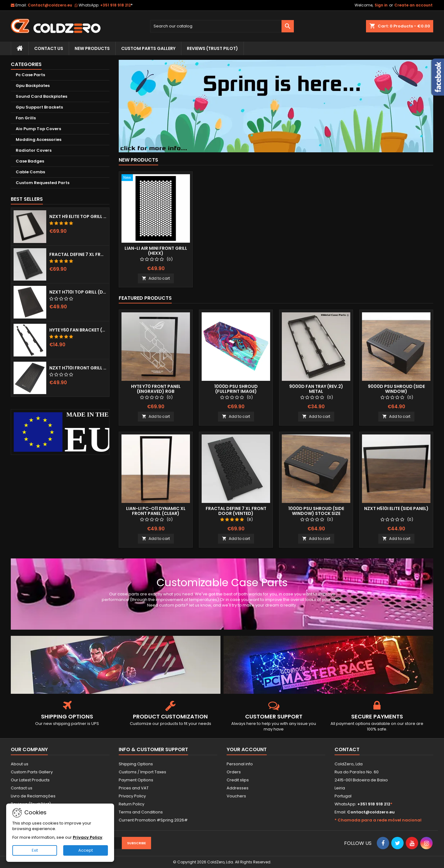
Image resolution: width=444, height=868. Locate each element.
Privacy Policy (132, 796)
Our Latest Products (30, 780)
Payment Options (136, 780)
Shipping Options (136, 764)
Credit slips (238, 780)
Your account (247, 749)
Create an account (413, 5)
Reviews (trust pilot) (212, 48)
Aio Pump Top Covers (38, 129)
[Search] (222, 26)
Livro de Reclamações (33, 796)
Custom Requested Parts (43, 183)
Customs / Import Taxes (142, 772)
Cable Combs (30, 172)
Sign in (381, 5)
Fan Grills (26, 118)
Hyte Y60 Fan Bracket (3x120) (78, 330)
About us (20, 764)
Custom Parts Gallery (148, 48)
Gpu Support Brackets (39, 107)
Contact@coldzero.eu (50, 5)
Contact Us (49, 48)
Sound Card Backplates (41, 96)
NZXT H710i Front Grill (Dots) (78, 368)
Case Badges (30, 161)
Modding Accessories (39, 140)
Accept (86, 850)
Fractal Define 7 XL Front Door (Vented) (78, 254)
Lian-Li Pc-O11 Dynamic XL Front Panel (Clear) (156, 511)
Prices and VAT (134, 788)
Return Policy (132, 804)
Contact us (22, 788)
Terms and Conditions (141, 812)
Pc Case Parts (30, 75)
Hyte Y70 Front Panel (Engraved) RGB (156, 389)
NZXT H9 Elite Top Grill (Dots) (78, 216)
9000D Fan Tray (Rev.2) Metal (316, 389)
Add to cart (156, 278)
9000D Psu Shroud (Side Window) (396, 389)
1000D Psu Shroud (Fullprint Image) (236, 389)
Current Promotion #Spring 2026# (153, 820)
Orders (234, 772)
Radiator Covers (34, 150)
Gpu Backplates (33, 86)
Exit (35, 850)
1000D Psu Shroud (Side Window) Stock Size (316, 511)
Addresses (238, 788)
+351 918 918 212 (116, 5)
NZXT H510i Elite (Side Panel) (396, 508)
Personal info (240, 764)
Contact (347, 749)
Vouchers (236, 796)
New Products (92, 48)
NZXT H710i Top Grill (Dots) (78, 292)
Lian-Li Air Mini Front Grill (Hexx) (156, 251)
